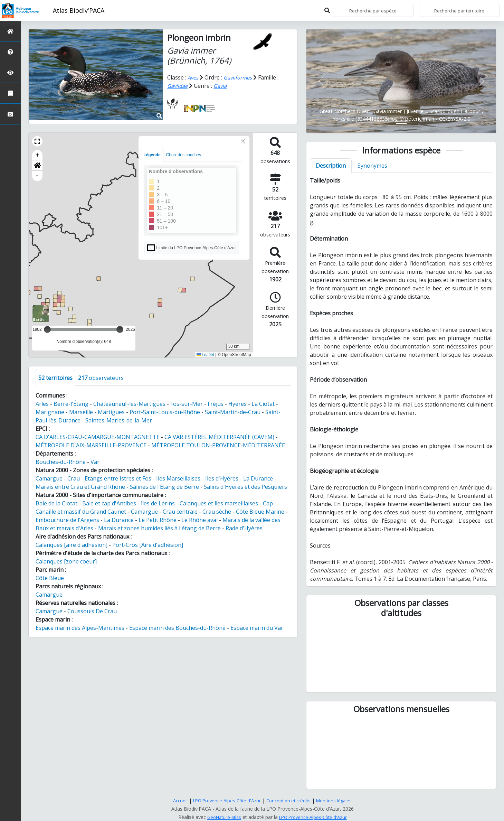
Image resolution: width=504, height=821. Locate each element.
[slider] (120, 329)
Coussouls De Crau (92, 611)
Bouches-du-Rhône (61, 462)
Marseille (81, 412)
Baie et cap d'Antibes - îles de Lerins (129, 503)
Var (95, 462)
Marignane (50, 412)
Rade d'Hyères (244, 528)
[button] (37, 141)
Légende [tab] (152, 155)
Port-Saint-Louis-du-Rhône (165, 412)
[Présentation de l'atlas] (10, 52)
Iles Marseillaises (178, 478)
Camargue (49, 478)
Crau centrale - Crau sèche (197, 512)
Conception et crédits (291, 800)
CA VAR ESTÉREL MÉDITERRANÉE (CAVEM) (219, 437)
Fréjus (216, 404)
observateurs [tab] (101, 378)
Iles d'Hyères (222, 478)
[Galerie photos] (10, 114)
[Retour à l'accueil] (10, 31)
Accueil (175, 800)
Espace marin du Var (257, 628)
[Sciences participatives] (10, 72)
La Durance (258, 478)
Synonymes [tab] (372, 166)
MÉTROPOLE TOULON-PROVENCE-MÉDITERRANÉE (218, 445)
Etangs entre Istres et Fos (118, 478)
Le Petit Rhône (158, 520)
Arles (42, 404)
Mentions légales (339, 800)
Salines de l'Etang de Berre (164, 487)
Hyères (237, 404)
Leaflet (205, 355)
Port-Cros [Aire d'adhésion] (148, 545)
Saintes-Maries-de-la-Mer (119, 420)
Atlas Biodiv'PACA (79, 10)
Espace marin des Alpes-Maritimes (80, 628)
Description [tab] (331, 166)
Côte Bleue (50, 578)
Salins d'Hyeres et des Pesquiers (245, 487)
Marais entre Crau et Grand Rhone (80, 487)
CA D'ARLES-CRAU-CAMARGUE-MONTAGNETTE (98, 437)
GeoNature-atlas (221, 817)
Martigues (111, 412)
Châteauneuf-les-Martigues (129, 404)
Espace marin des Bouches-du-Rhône (177, 628)
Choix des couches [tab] (184, 155)
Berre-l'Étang (71, 404)
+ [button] (37, 155)
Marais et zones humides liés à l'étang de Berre (159, 528)
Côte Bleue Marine (260, 512)
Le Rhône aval (199, 520)
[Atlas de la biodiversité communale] (10, 93)
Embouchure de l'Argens (67, 520)
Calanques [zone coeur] (66, 561)
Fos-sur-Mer (187, 404)
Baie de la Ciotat (56, 503)
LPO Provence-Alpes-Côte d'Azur (225, 800)
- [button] (37, 176)
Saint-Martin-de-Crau (233, 412)
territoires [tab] (55, 378)
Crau (74, 478)
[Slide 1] (401, 124)
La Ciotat (263, 404)
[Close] (243, 141)
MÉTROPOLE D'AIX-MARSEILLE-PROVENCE (91, 445)
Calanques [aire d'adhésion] (72, 545)
